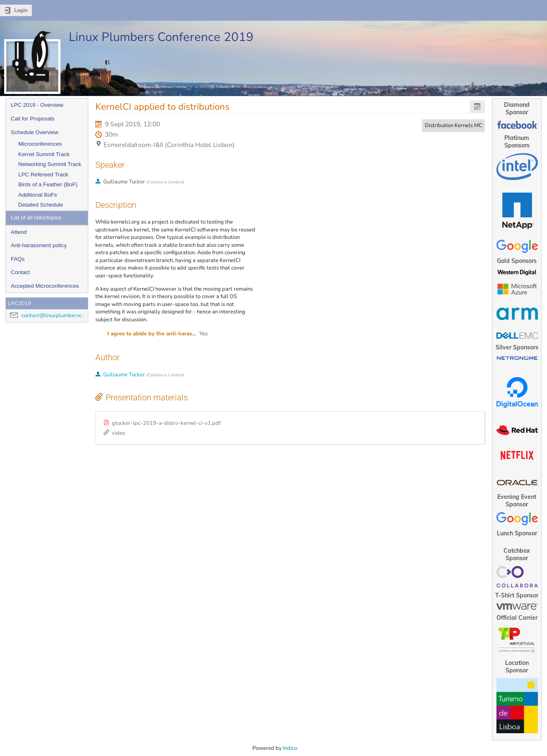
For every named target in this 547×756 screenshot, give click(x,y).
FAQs (18, 259)
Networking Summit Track (50, 164)
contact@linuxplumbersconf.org (60, 315)
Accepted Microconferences (45, 286)
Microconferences (40, 144)
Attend (19, 232)
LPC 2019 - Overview (37, 105)
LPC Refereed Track (43, 175)
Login (21, 10)
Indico (290, 748)
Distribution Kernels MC (454, 125)
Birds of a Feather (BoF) (48, 184)
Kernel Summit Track (44, 154)
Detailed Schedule (41, 205)
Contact (20, 272)
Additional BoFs (38, 195)
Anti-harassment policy (39, 245)
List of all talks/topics (36, 218)
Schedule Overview (35, 132)
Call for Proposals (33, 119)
